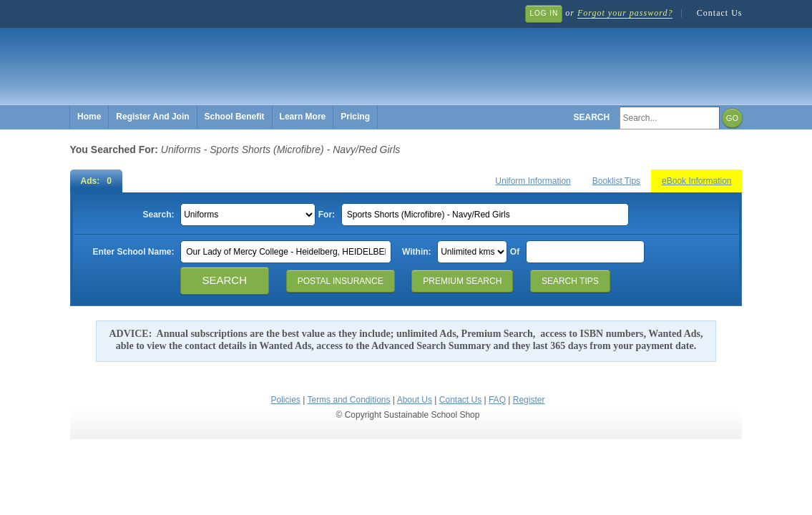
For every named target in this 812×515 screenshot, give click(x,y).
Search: (158, 215)
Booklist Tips (616, 181)
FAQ (497, 400)
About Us (415, 400)
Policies (286, 400)
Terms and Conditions (348, 400)
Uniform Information (533, 181)
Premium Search (462, 281)
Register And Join (152, 117)
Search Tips (570, 281)
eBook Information (696, 181)
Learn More (303, 117)
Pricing (355, 117)
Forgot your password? (625, 13)
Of (515, 252)
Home (89, 117)
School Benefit (235, 117)
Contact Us (720, 13)
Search (592, 117)
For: (327, 215)
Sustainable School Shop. (285, 58)
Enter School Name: (133, 252)
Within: (417, 252)
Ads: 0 (96, 181)
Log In (544, 13)
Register (529, 400)
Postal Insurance (341, 281)
